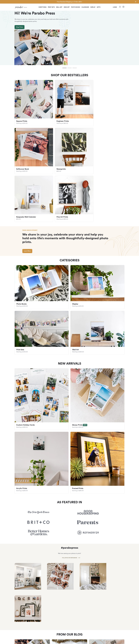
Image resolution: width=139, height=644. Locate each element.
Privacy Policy (93, 628)
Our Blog (91, 620)
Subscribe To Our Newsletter (70, 600)
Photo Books (76, 7)
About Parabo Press (94, 618)
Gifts (99, 7)
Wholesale (92, 623)
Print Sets (51, 7)
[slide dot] (64, 49)
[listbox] (69, 28)
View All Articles (70, 577)
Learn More (29, 181)
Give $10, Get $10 (20, 631)
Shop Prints (20, 36)
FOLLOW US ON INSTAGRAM (69, 482)
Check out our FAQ (113, 620)
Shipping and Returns (114, 618)
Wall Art (59, 7)
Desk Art (67, 7)
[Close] (136, 2)
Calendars (85, 7)
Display (93, 7)
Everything (43, 7)
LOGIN (115, 7)
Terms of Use (93, 631)
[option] (69, 28)
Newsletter (92, 626)
